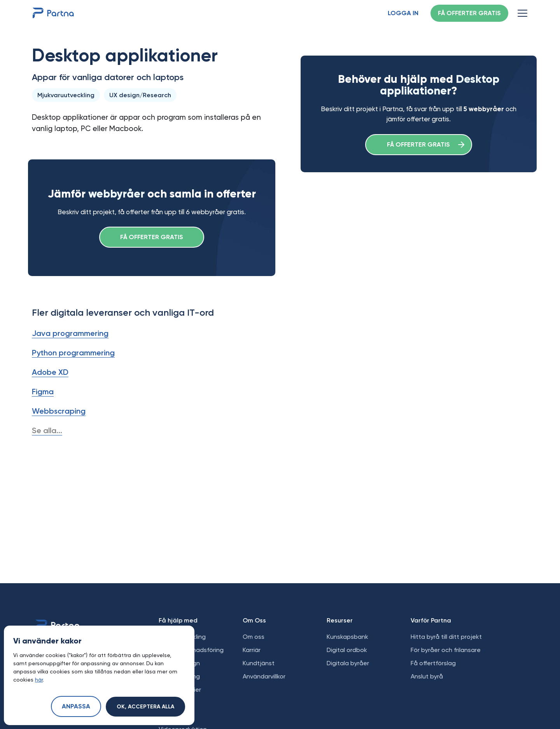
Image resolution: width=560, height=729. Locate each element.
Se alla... (47, 430)
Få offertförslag (433, 663)
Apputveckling (179, 676)
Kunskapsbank (347, 637)
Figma (43, 392)
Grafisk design (179, 663)
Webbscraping (59, 411)
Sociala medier (180, 690)
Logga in (403, 14)
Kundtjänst (259, 663)
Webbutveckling (182, 637)
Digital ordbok (347, 650)
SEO (164, 716)
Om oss (254, 637)
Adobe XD (50, 372)
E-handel (172, 703)
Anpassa (76, 707)
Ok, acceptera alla (145, 707)
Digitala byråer (348, 663)
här (39, 680)
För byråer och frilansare (446, 650)
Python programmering (73, 353)
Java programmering (70, 333)
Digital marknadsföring (191, 650)
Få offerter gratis (469, 14)
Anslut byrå (427, 676)
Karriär (252, 650)
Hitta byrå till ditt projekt (446, 637)
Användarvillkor (264, 676)
